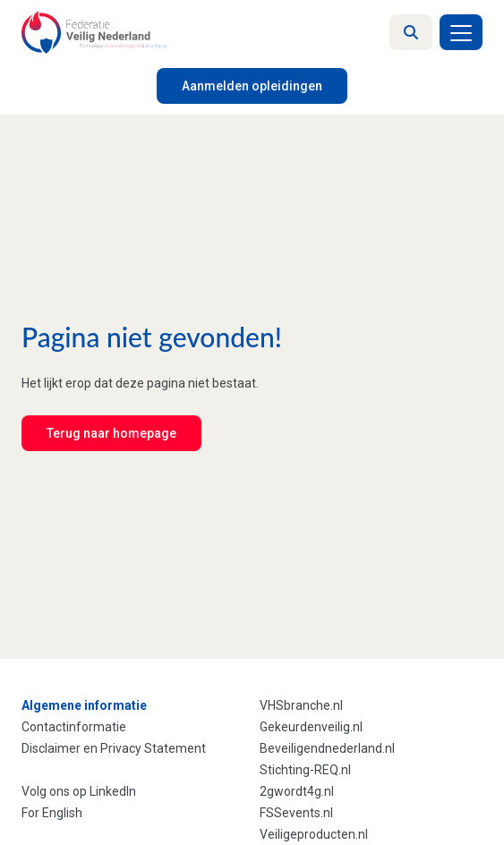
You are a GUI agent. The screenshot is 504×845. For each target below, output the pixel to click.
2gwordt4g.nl (297, 791)
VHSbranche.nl (301, 705)
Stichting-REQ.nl (305, 770)
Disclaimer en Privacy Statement (114, 748)
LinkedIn (113, 791)
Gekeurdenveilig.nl (311, 727)
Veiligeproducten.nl (314, 834)
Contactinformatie (74, 727)
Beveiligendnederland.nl (327, 748)
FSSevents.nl (296, 813)
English (62, 813)
